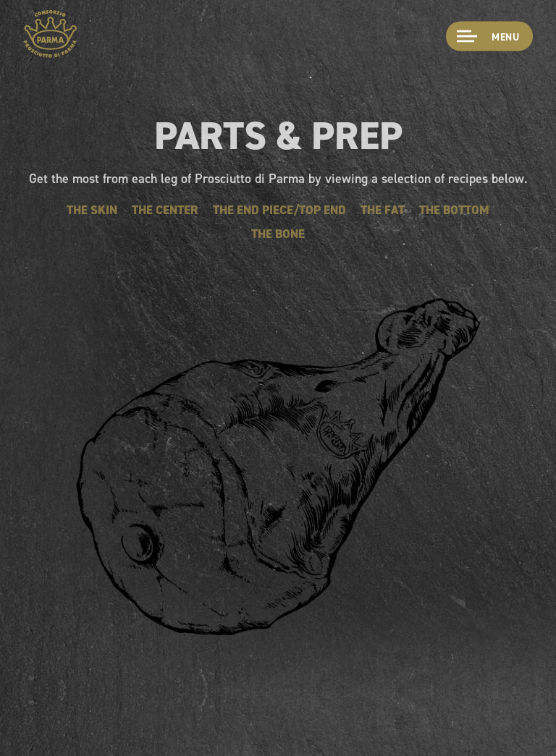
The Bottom (454, 210)
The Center (165, 210)
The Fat (383, 210)
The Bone (278, 234)
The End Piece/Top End (279, 210)
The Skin (92, 210)
